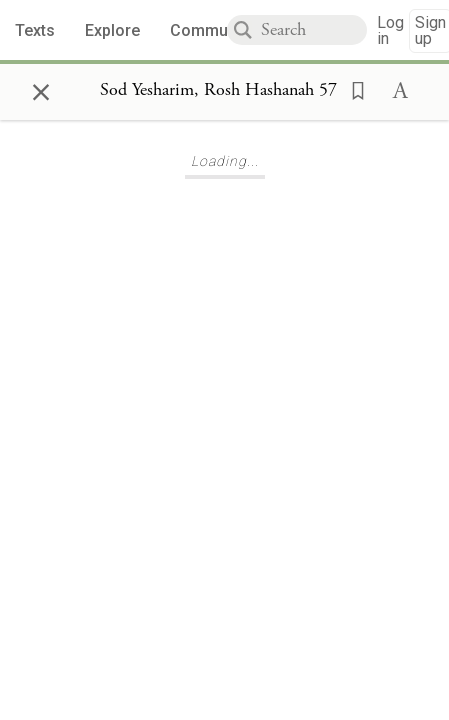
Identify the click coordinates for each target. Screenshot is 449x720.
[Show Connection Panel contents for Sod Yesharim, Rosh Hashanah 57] (218, 91)
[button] (352, 89)
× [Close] (41, 89)
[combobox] (314, 30)
